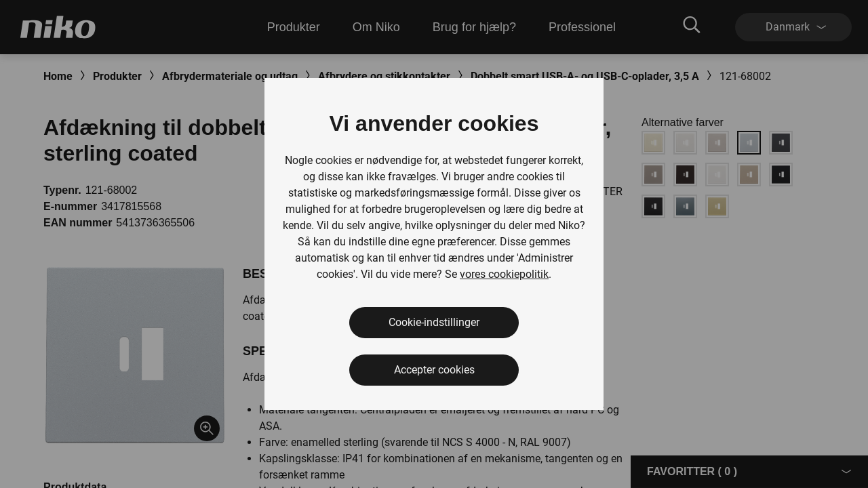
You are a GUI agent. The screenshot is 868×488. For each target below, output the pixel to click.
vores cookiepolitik (504, 274)
